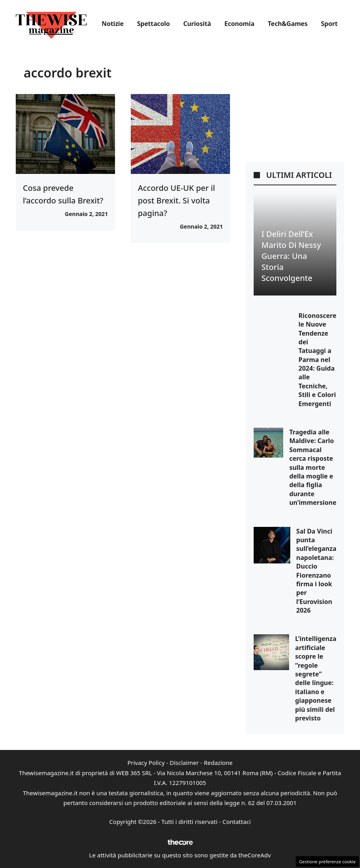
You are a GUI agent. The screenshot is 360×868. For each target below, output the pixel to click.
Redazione (218, 763)
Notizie (113, 24)
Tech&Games (288, 24)
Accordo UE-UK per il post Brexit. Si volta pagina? (176, 200)
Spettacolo (153, 24)
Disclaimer (184, 763)
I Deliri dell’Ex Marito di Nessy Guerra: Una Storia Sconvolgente (291, 256)
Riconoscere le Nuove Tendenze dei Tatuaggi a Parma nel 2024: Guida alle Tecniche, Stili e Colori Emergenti (317, 360)
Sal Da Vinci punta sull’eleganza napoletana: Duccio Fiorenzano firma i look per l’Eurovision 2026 (316, 571)
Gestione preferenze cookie (327, 862)
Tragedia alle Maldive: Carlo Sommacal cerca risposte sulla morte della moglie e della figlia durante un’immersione (313, 467)
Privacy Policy (146, 763)
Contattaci (237, 822)
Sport (329, 24)
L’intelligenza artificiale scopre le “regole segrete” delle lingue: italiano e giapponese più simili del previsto (316, 678)
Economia (239, 24)
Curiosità (197, 24)
